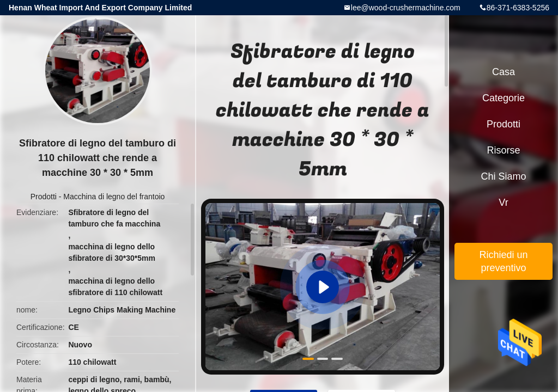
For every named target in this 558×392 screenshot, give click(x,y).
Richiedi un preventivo (503, 261)
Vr (503, 203)
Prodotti (44, 197)
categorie (504, 98)
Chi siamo (503, 176)
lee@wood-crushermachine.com (406, 8)
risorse (503, 150)
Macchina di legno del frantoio (114, 197)
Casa (504, 72)
